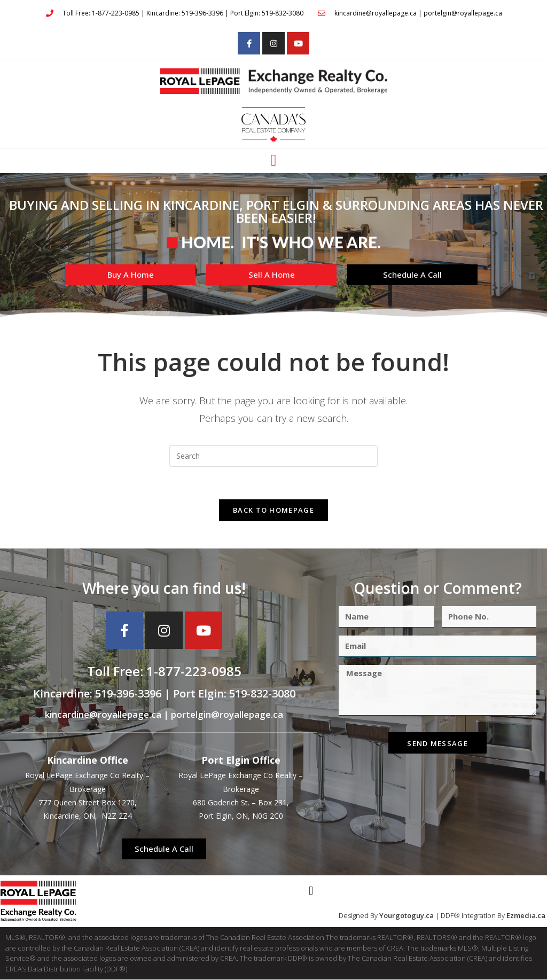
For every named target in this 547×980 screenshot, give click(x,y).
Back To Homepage (273, 510)
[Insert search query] (273, 456)
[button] (273, 160)
